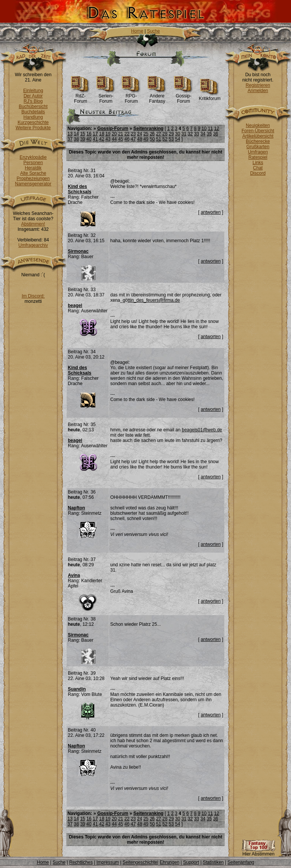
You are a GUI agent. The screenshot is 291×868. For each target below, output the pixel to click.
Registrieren (258, 85)
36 (215, 134)
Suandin (77, 689)
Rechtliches (81, 862)
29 (171, 134)
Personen (33, 163)
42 (102, 139)
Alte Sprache (33, 173)
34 (203, 134)
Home (137, 31)
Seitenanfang (241, 862)
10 (204, 128)
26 (152, 134)
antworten (211, 212)
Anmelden (258, 91)
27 (159, 134)
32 (190, 134)
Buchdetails (33, 112)
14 (76, 134)
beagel (75, 306)
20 (114, 134)
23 (133, 134)
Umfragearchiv (33, 245)
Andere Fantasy (157, 96)
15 (82, 134)
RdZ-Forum (81, 96)
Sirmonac (78, 251)
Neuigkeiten (258, 125)
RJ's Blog (33, 101)
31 (184, 134)
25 (146, 134)
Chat (258, 168)
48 (140, 139)
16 (89, 134)
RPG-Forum (131, 96)
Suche (153, 31)
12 (217, 128)
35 (209, 134)
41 (95, 139)
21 (121, 134)
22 (127, 134)
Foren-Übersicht (258, 131)
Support (191, 862)
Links (258, 163)
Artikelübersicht (258, 136)
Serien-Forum (106, 96)
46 (127, 139)
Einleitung (33, 91)
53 (171, 139)
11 (210, 128)
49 (146, 139)
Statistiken (213, 862)
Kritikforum (210, 96)
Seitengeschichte (140, 862)
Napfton (76, 508)
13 (70, 134)
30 (178, 134)
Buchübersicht (33, 107)
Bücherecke (258, 141)
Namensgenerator (33, 184)
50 (152, 139)
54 (178, 139)
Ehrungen (169, 862)
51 (159, 139)
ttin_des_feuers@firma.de (154, 300)
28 (165, 134)
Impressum (107, 862)
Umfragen (258, 152)
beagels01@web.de (202, 430)
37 (70, 139)
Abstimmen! (33, 224)
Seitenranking (148, 128)
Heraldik (33, 168)
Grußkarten (258, 147)
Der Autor (33, 96)
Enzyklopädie (33, 157)
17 (95, 134)
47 (133, 139)
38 (76, 139)
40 (89, 139)
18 (102, 134)
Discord (258, 173)
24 (140, 134)
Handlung (33, 117)
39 (82, 139)
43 (108, 139)
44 (114, 139)
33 (196, 134)
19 (108, 134)
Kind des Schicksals (80, 189)
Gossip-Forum (184, 96)
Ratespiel (258, 157)
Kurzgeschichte (33, 122)
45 (121, 139)
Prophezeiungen (33, 179)
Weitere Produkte (33, 128)
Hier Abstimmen (258, 852)
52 (165, 139)
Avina (74, 575)
